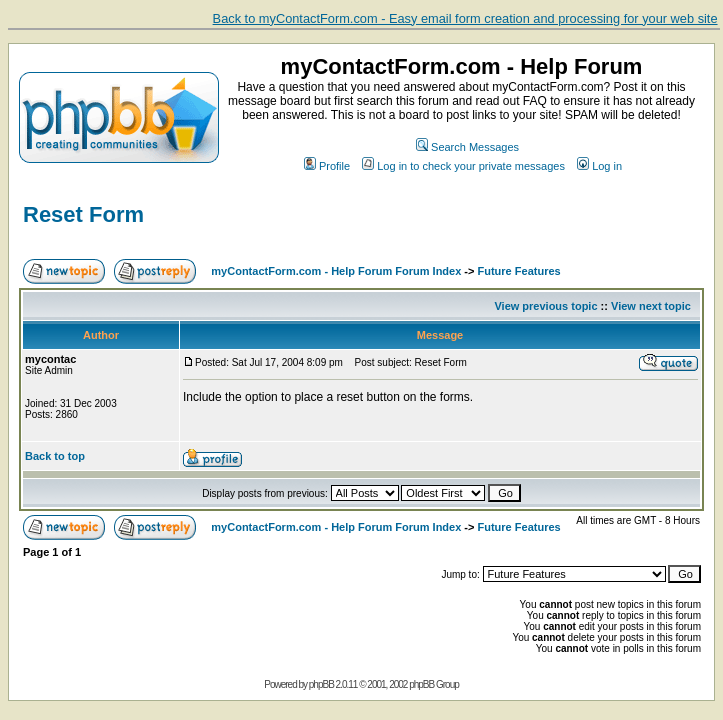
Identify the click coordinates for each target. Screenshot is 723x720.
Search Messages (467, 147)
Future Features (519, 271)
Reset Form (83, 214)
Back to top (55, 456)
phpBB (321, 684)
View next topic (651, 306)
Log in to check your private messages (463, 166)
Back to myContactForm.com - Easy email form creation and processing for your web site (465, 18)
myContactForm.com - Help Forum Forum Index (336, 271)
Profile (327, 166)
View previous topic (545, 306)
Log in (599, 166)
